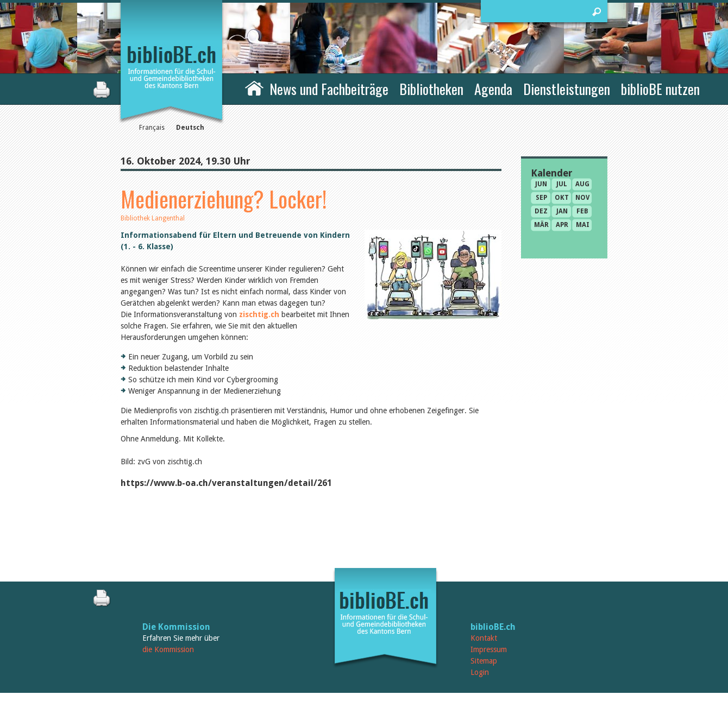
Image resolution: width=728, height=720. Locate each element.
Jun (541, 184)
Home (254, 87)
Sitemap (484, 661)
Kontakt (484, 638)
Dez (541, 211)
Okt (562, 198)
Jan (562, 211)
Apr (562, 225)
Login (480, 672)
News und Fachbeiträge (329, 89)
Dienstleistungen (567, 89)
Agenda (493, 89)
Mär (541, 225)
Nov (582, 198)
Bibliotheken (431, 89)
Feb (582, 211)
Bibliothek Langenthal (153, 218)
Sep (541, 198)
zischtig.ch (259, 314)
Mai (583, 225)
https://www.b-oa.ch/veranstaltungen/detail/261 (226, 483)
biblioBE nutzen (660, 89)
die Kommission (168, 649)
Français (152, 128)
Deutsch (190, 128)
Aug (582, 184)
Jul (562, 184)
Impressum (489, 649)
